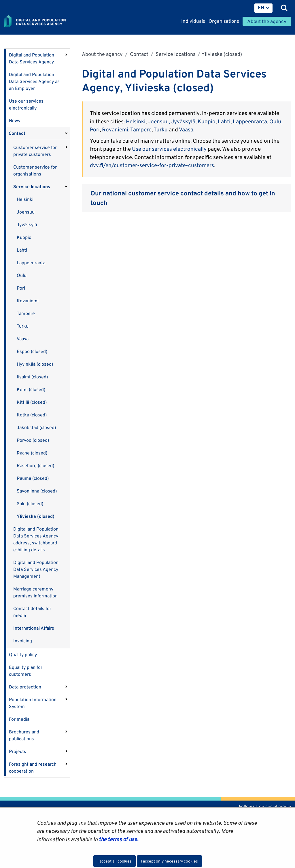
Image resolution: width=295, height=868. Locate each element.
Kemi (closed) (31, 389)
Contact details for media (32, 612)
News (15, 121)
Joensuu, (159, 121)
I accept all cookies (115, 861)
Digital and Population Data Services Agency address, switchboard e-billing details (36, 539)
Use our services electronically (26, 104)
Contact (17, 133)
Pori (21, 288)
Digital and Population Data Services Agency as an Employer (34, 81)
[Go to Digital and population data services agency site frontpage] (48, 22)
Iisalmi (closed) (32, 377)
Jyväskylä (27, 225)
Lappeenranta (31, 263)
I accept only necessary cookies (169, 861)
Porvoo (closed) (33, 440)
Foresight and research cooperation (33, 768)
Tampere (26, 313)
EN (261, 7)
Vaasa (23, 339)
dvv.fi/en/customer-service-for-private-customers (152, 165)
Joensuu (26, 212)
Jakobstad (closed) (36, 428)
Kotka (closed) (32, 415)
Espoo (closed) (32, 351)
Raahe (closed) (32, 453)
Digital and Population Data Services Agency (32, 58)
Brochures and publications (24, 735)
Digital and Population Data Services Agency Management (36, 569)
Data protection (25, 687)
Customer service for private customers (35, 151)
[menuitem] (263, 8)
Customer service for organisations (35, 170)
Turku (23, 326)
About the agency (102, 54)
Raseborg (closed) (35, 466)
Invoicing (23, 641)
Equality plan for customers (26, 671)
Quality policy (23, 655)
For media (19, 719)
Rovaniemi (28, 301)
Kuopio (24, 237)
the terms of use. (118, 839)
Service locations (32, 187)
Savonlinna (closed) (37, 491)
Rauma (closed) (33, 478)
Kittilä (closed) (32, 402)
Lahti (22, 250)
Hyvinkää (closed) (35, 364)
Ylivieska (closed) (36, 516)
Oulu (22, 275)
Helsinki (25, 199)
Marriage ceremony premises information (35, 592)
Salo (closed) (30, 504)
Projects (18, 751)
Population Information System (33, 703)
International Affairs (34, 628)
